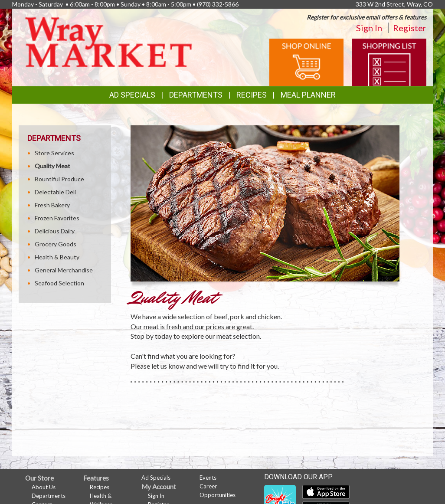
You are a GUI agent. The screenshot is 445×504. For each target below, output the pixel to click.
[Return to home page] (109, 41)
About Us (44, 487)
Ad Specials (132, 95)
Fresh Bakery (52, 205)
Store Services (54, 153)
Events (208, 478)
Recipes (252, 95)
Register (410, 28)
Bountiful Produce (59, 179)
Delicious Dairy (55, 231)
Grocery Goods (56, 244)
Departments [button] (196, 95)
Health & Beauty (57, 257)
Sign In (369, 28)
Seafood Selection (59, 283)
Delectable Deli (55, 192)
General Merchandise (64, 270)
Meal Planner (308, 95)
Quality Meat (52, 166)
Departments (49, 496)
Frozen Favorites (57, 218)
